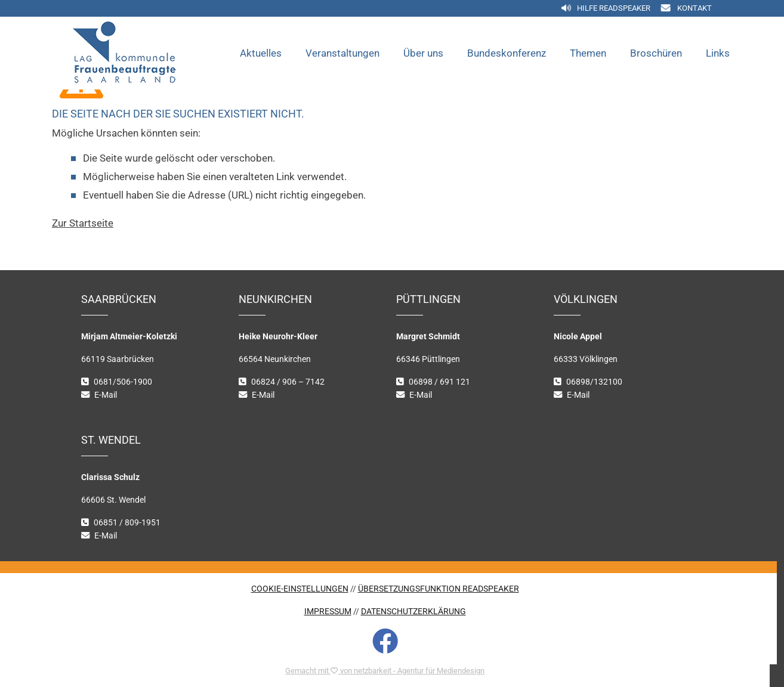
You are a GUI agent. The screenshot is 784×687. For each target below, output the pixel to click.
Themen (588, 53)
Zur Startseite (83, 223)
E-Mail (106, 395)
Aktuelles (261, 53)
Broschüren (656, 53)
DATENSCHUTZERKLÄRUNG (413, 612)
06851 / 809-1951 (127, 523)
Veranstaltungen (342, 53)
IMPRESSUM (328, 612)
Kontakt (695, 8)
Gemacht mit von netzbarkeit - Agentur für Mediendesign (385, 671)
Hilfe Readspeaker (614, 8)
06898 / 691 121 (439, 382)
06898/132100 (594, 382)
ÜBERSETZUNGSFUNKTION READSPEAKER (439, 589)
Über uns (423, 53)
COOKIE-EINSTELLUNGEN (300, 589)
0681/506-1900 (123, 382)
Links (718, 53)
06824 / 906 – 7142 (288, 382)
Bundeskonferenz (507, 53)
